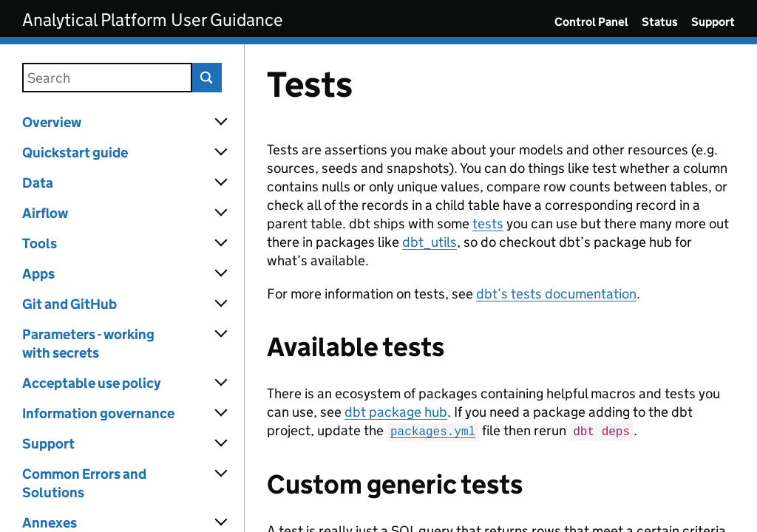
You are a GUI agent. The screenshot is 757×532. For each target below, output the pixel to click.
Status (660, 22)
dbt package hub (396, 412)
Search (207, 78)
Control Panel (591, 22)
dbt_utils (430, 242)
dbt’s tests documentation (556, 294)
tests (488, 224)
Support (713, 22)
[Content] (501, 288)
